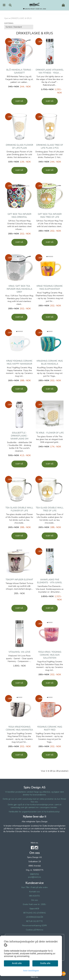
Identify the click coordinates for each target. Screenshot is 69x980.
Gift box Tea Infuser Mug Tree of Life (50, 216)
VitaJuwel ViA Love (19, 652)
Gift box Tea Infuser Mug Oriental (19, 216)
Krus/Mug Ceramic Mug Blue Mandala (50, 362)
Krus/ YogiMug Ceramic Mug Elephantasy (50, 287)
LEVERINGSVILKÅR (35, 917)
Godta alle (45, 963)
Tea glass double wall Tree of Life (50, 509)
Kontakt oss (35, 892)
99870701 (34, 874)
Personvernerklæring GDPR (34, 926)
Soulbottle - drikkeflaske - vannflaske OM (19, 436)
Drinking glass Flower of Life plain (19, 146)
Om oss (34, 900)
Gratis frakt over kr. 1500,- (35, 904)
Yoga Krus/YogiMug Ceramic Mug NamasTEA (19, 728)
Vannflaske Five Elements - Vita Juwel (50, 581)
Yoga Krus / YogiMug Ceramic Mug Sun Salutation (50, 655)
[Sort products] (19, 27)
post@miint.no (35, 877)
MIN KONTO (34, 896)
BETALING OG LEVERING (35, 913)
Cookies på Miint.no (35, 930)
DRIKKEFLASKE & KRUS (21, 18)
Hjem (6, 18)
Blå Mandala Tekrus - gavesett (19, 71)
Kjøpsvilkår (34, 909)
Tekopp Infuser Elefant (19, 580)
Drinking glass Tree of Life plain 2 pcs (50, 146)
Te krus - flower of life (50, 433)
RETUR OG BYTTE (34, 921)
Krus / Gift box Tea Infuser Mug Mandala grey (19, 289)
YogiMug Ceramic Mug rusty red (50, 728)
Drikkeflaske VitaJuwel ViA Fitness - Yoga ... (50, 71)
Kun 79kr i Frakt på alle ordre (35, 887)
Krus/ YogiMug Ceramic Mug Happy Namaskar (19, 362)
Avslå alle (17, 963)
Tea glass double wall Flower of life (19, 509)
